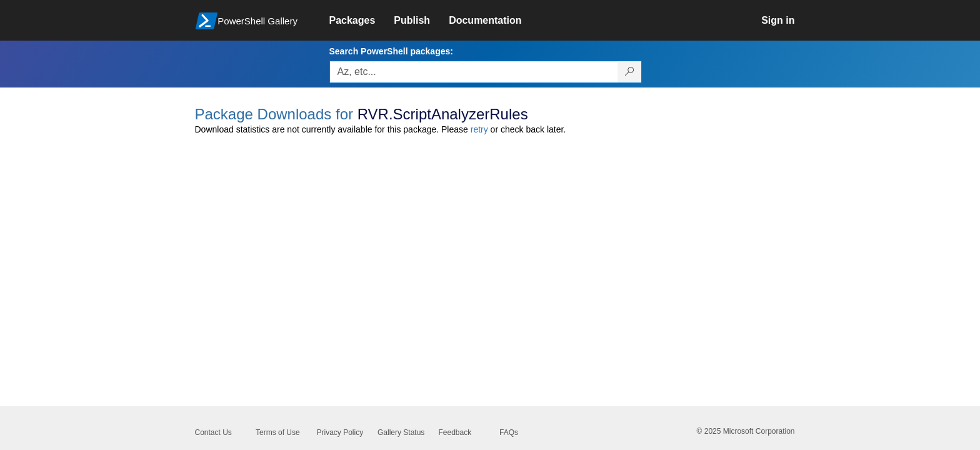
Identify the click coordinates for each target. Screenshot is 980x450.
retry (479, 129)
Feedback (455, 432)
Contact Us (213, 432)
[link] (362, 21)
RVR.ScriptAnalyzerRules (443, 114)
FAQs (509, 432)
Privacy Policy (340, 432)
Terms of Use (278, 432)
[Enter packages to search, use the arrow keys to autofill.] (474, 72)
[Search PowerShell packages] (630, 72)
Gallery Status (401, 432)
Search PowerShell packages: (391, 51)
